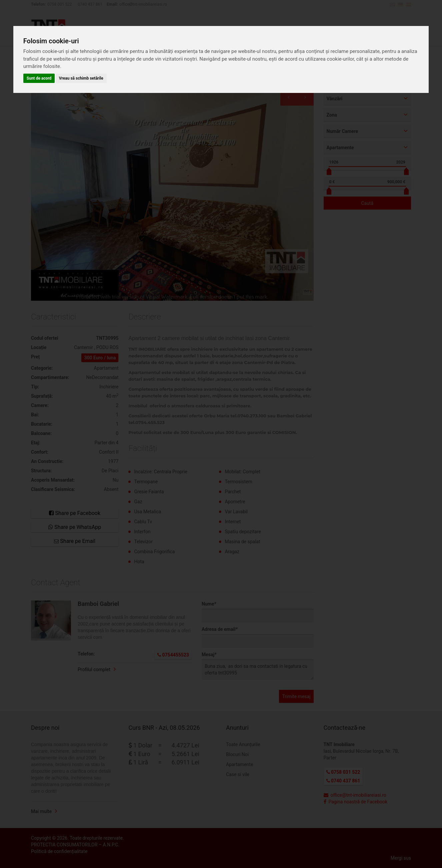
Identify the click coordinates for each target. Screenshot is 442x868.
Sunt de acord (39, 78)
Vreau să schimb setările (81, 78)
